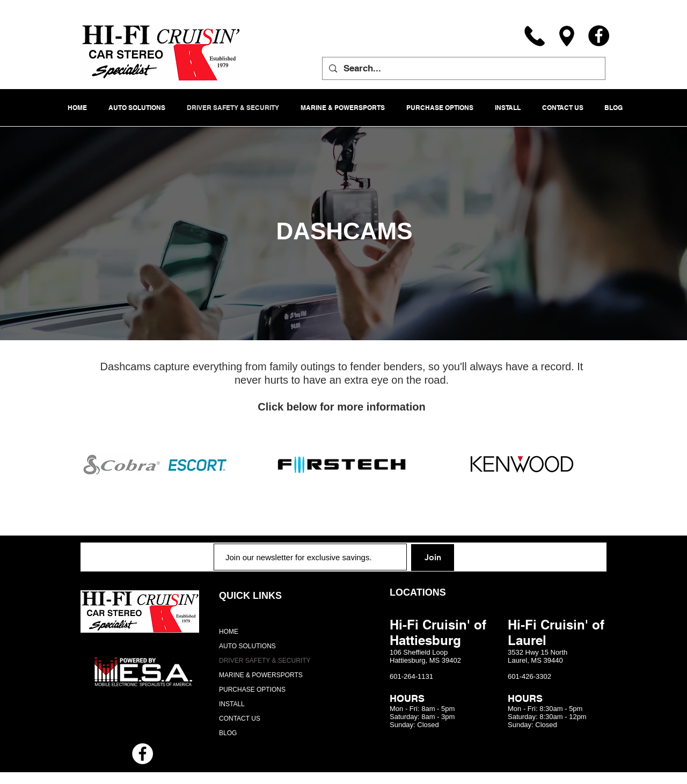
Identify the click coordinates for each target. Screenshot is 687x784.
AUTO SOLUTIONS (247, 646)
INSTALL (232, 704)
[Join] (433, 558)
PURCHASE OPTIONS (252, 690)
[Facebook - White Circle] (142, 754)
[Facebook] (599, 36)
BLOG (228, 733)
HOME (229, 632)
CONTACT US (240, 719)
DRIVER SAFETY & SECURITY (265, 661)
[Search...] (463, 68)
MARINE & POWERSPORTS (261, 675)
